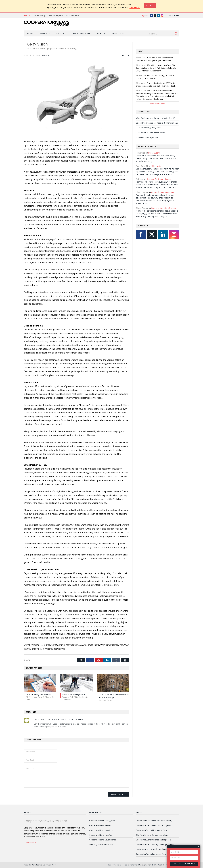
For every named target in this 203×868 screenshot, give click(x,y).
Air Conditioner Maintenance (164, 192)
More (100, 33)
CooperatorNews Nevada (100, 825)
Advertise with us (38, 865)
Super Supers (154, 153)
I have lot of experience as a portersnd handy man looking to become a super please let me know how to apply (156, 158)
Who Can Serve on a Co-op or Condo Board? (155, 118)
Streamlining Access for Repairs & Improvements (57, 15)
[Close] (150, 6)
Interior (126, 55)
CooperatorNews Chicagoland (102, 821)
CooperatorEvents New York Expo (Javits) (154, 825)
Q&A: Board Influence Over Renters (151, 132)
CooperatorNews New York (101, 835)
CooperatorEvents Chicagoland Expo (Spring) (155, 844)
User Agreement (145, 865)
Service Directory (80, 33)
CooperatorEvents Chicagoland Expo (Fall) (154, 840)
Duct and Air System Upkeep (159, 179)
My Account (118, 33)
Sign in (145, 15)
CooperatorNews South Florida (103, 840)
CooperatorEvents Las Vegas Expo (151, 854)
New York (174, 15)
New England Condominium (101, 844)
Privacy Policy (51, 865)
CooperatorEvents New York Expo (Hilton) (154, 821)
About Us (27, 865)
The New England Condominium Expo (152, 835)
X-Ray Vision (157, 166)
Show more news (158, 104)
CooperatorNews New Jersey (102, 830)
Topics (43, 33)
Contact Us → (30, 842)
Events (60, 33)
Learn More (135, 7)
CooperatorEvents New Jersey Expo (151, 830)
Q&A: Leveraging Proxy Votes (149, 128)
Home (30, 33)
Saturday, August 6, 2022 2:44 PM (67, 719)
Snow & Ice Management (147, 137)
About (27, 812)
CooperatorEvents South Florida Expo (152, 849)
